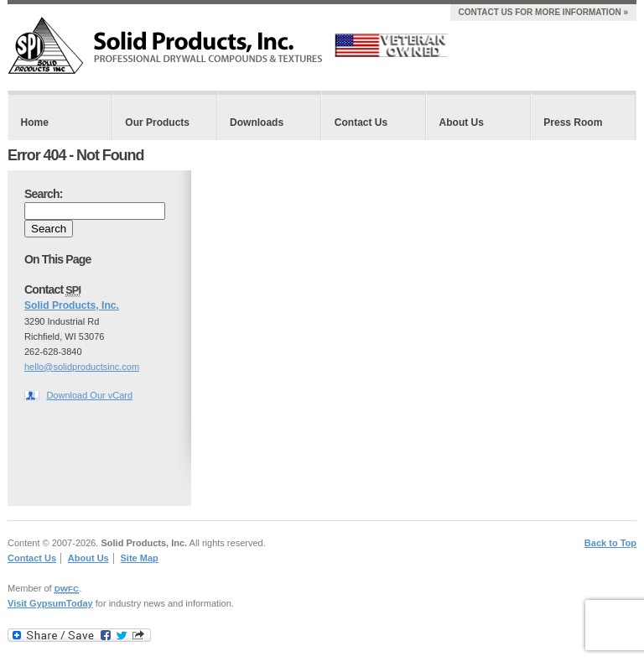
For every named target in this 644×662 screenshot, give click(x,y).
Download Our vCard (89, 395)
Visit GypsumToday (50, 603)
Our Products (157, 122)
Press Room (573, 122)
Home (35, 122)
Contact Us (361, 122)
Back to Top (610, 543)
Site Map (140, 558)
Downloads (257, 122)
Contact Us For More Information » (543, 12)
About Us (462, 122)
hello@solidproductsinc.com (82, 367)
